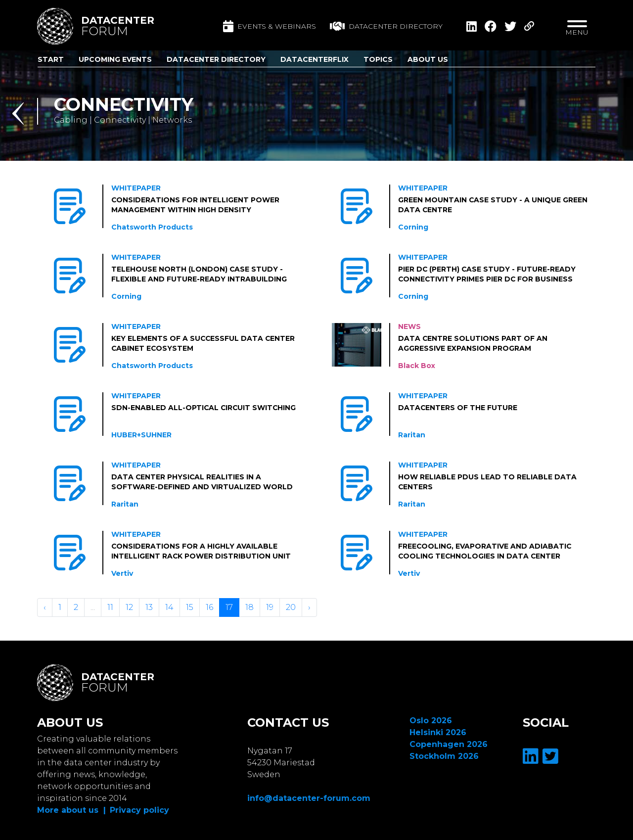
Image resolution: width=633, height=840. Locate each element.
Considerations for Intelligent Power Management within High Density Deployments (196, 205)
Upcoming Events (115, 59)
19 (270, 607)
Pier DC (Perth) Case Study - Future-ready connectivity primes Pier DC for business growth (487, 275)
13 (149, 607)
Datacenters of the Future (458, 408)
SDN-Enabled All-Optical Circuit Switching (204, 408)
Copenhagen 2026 (449, 744)
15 (190, 607)
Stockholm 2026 (444, 756)
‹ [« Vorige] (45, 607)
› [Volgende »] (309, 607)
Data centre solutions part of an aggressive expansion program (473, 343)
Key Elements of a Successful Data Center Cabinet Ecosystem (204, 343)
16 (209, 607)
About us (428, 59)
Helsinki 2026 (438, 732)
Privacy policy (139, 810)
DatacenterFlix (315, 59)
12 (129, 607)
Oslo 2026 (431, 721)
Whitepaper (136, 188)
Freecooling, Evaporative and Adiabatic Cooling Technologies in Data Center (485, 551)
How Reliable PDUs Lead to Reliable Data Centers (487, 482)
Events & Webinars (270, 26)
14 (169, 607)
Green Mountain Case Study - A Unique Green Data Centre (493, 205)
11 (110, 607)
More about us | (71, 810)
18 (249, 607)
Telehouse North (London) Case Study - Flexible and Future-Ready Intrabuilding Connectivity (199, 275)
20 (291, 607)
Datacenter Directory (216, 59)
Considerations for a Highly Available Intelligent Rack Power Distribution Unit (201, 551)
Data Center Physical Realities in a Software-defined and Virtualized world (202, 482)
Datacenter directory (386, 26)
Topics (378, 59)
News (409, 327)
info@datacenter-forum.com (309, 798)
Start (51, 59)
